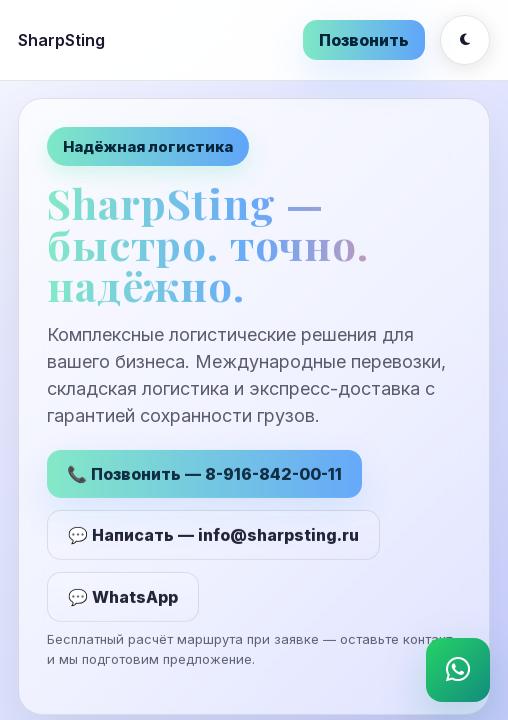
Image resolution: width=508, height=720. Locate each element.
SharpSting (61, 40)
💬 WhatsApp (123, 598)
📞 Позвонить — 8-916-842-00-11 (204, 475)
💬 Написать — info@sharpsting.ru (213, 536)
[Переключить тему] (465, 40)
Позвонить (364, 40)
